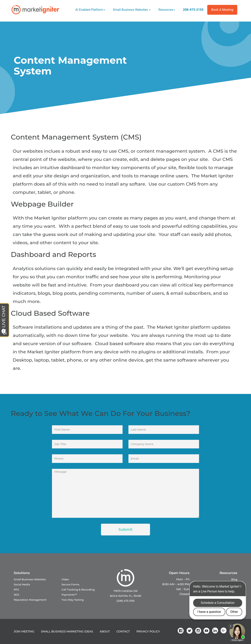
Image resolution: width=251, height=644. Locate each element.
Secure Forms (70, 584)
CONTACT (123, 631)
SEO (16, 595)
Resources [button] (167, 10)
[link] (181, 631)
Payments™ (69, 595)
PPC (16, 590)
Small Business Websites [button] (132, 10)
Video (65, 579)
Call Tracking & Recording (78, 590)
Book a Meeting (222, 10)
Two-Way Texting (73, 600)
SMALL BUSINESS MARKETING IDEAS (67, 631)
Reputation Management (30, 600)
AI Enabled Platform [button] (90, 10)
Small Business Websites (30, 579)
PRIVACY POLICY (148, 631)
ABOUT (105, 631)
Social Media (22, 584)
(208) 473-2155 (125, 601)
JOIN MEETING (24, 631)
